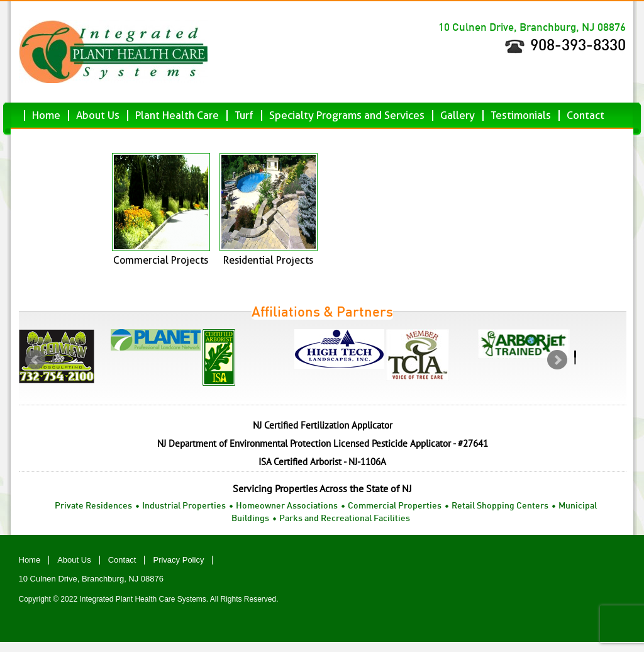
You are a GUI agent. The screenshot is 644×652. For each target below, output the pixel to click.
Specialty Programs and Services (347, 115)
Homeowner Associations (287, 506)
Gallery (458, 115)
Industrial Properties (184, 506)
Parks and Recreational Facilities (345, 519)
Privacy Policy (178, 560)
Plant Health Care (177, 115)
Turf (244, 115)
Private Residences (93, 506)
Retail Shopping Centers (500, 506)
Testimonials (521, 115)
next (562, 363)
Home (46, 115)
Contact (586, 115)
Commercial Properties (395, 506)
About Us (98, 115)
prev (40, 363)
